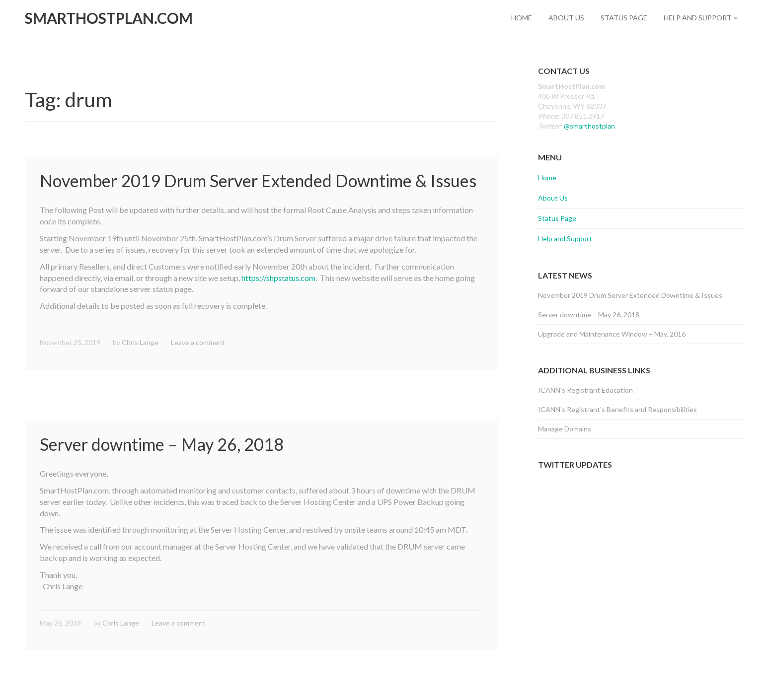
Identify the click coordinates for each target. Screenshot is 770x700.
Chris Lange (140, 342)
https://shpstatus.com (278, 278)
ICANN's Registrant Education (585, 390)
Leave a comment (198, 342)
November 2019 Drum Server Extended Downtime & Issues (258, 180)
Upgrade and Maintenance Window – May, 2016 (612, 334)
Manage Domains (565, 429)
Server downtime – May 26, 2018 (162, 444)
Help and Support (701, 18)
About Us (566, 18)
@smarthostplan (589, 126)
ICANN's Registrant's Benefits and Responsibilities (617, 409)
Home (522, 18)
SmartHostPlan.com (109, 18)
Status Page (624, 18)
